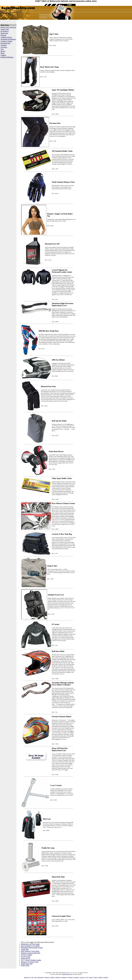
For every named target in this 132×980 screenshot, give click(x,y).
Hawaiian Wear (5, 43)
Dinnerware (4, 33)
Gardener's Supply (6, 41)
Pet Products (5, 31)
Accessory (4, 47)
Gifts (32, 977)
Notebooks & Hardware (8, 39)
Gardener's (64, 977)
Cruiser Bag (25, 949)
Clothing (52, 977)
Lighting (3, 55)
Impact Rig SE (26, 958)
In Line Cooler (26, 957)
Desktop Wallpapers (7, 57)
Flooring (3, 35)
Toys (2, 49)
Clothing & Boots (6, 37)
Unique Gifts (5, 29)
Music (3, 53)
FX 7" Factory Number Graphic (31, 960)
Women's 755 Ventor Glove (30, 962)
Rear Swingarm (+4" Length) (30, 946)
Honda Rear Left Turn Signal (30, 944)
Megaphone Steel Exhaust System (32, 948)
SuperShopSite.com (67, 974)
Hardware (58, 977)
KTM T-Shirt (25, 965)
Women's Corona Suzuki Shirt (31, 953)
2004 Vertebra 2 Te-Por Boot (30, 951)
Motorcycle (27, 977)
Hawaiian (70, 977)
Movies (3, 51)
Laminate (4, 45)
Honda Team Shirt (27, 964)
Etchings (106, 977)
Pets (35, 977)
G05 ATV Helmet (27, 955)
